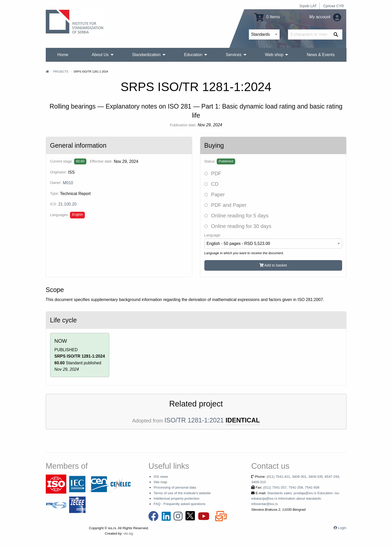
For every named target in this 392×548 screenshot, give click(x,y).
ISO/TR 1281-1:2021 (194, 420)
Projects (61, 72)
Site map (160, 482)
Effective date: (101, 161)
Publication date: (183, 125)
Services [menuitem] (234, 55)
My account (325, 17)
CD (211, 184)
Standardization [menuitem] (146, 55)
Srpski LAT (308, 6)
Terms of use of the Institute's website (182, 493)
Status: (210, 161)
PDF (213, 173)
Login (342, 528)
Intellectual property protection (176, 498)
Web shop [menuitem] (274, 55)
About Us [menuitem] (100, 55)
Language (212, 235)
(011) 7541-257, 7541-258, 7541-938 (291, 487)
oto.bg (128, 533)
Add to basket (273, 265)
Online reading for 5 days (236, 216)
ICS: (54, 204)
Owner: (56, 183)
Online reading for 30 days (238, 226)
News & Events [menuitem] (321, 55)
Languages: (60, 215)
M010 (68, 183)
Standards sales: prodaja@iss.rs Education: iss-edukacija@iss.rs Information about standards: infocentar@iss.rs (295, 499)
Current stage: (62, 161)
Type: (54, 193)
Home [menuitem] (63, 55)
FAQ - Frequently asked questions (179, 504)
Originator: (58, 172)
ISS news (161, 477)
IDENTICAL (243, 420)
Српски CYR (334, 6)
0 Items (267, 17)
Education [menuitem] (193, 55)
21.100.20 (67, 204)
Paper (215, 195)
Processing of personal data (175, 487)
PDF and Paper (225, 205)
